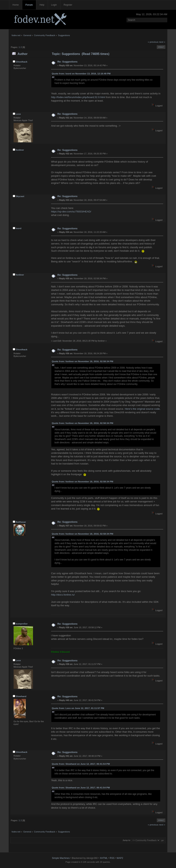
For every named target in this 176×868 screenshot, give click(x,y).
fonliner (20, 150)
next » (162, 42)
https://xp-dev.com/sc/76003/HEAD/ (71, 212)
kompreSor (22, 624)
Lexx (18, 114)
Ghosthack (22, 62)
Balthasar (21, 522)
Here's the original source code (142, 409)
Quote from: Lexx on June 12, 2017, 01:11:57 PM (78, 708)
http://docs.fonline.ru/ (63, 595)
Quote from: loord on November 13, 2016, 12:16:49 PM (81, 74)
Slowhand (21, 696)
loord (19, 228)
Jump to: (127, 840)
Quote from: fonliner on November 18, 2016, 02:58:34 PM (83, 361)
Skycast (20, 196)
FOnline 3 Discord (60, 652)
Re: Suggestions (67, 62)
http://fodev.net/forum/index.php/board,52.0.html (78, 97)
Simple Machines (61, 858)
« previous (153, 42)
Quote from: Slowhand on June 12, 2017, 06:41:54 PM (81, 764)
